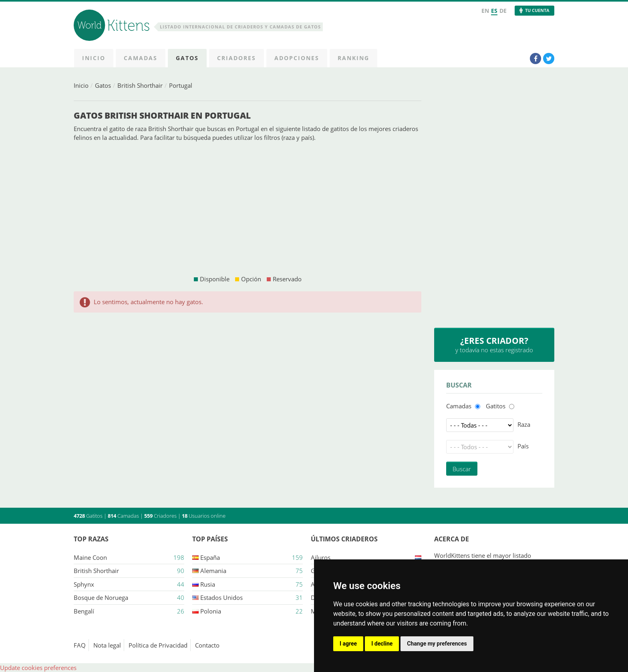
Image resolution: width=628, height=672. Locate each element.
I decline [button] (382, 644)
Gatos (103, 85)
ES (494, 11)
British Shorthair (140, 85)
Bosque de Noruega (101, 597)
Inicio (81, 85)
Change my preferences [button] (437, 644)
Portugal (181, 85)
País (523, 446)
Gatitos (496, 406)
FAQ (80, 645)
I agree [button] (348, 644)
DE (503, 11)
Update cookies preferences (38, 668)
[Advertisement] (248, 208)
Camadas (459, 406)
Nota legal (107, 645)
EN (485, 11)
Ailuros (321, 557)
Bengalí (84, 611)
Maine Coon (90, 557)
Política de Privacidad (158, 645)
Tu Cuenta (537, 10)
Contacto (207, 645)
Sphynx (84, 584)
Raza (524, 424)
